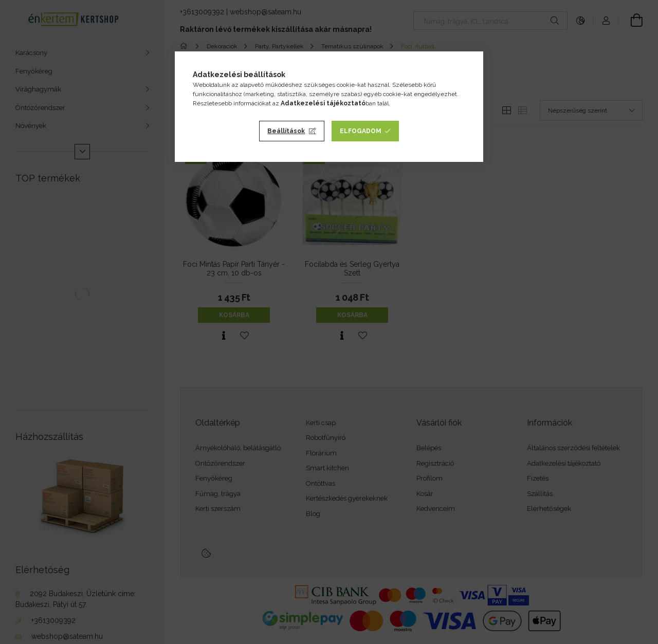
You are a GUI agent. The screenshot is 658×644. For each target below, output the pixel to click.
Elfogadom (361, 131)
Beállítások (286, 131)
